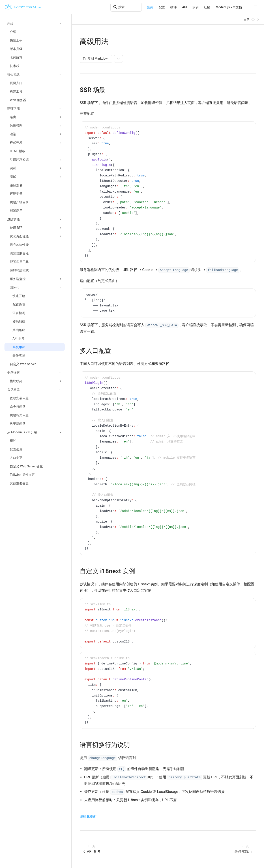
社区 (207, 7)
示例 (195, 7)
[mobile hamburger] (255, 7)
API (185, 7)
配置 (162, 7)
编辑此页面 (88, 817)
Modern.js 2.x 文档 (229, 7)
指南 (150, 7)
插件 (174, 7)
